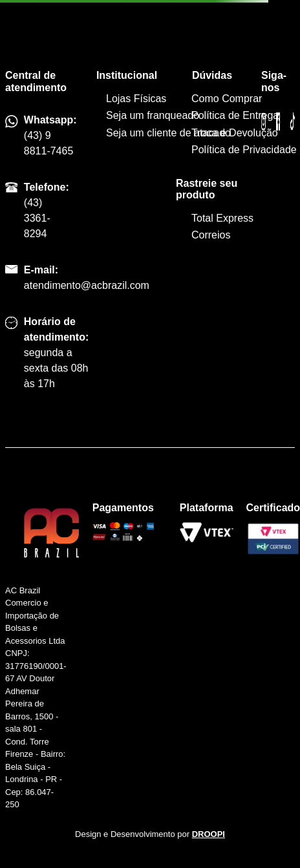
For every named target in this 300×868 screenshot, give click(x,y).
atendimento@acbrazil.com (87, 285)
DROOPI (209, 834)
